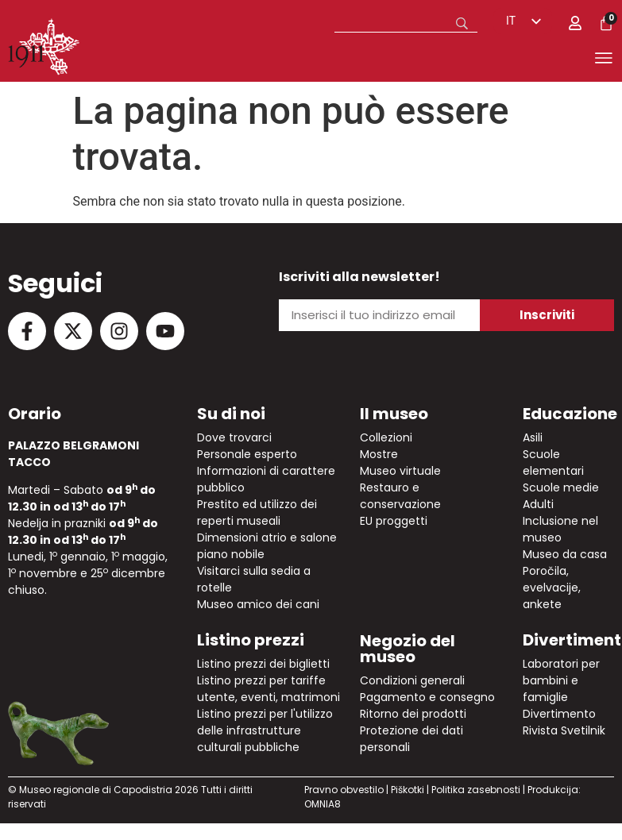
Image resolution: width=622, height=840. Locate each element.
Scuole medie (561, 487)
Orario (35, 414)
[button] (363, 61)
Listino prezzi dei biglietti (263, 664)
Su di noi (231, 414)
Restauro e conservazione (400, 496)
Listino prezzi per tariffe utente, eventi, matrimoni (269, 689)
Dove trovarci (234, 437)
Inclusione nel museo (560, 529)
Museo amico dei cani (258, 604)
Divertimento (559, 714)
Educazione (570, 414)
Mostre (379, 454)
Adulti (538, 504)
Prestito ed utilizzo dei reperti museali (257, 512)
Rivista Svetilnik (564, 730)
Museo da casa (565, 554)
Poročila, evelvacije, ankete (552, 588)
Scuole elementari (553, 462)
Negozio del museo (408, 649)
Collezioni (386, 437)
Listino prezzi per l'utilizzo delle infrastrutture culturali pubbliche (265, 730)
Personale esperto (247, 454)
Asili (533, 437)
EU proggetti (394, 521)
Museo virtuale (400, 471)
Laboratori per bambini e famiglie (561, 680)
